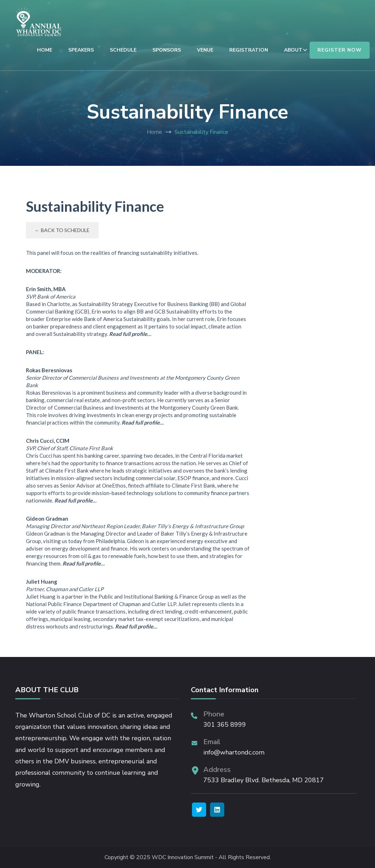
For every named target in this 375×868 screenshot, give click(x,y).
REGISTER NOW (340, 50)
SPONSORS (167, 50)
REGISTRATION (249, 50)
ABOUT (293, 50)
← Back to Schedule (62, 230)
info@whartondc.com (234, 752)
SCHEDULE (123, 50)
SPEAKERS (81, 50)
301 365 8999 (225, 725)
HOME (45, 50)
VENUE (205, 50)
